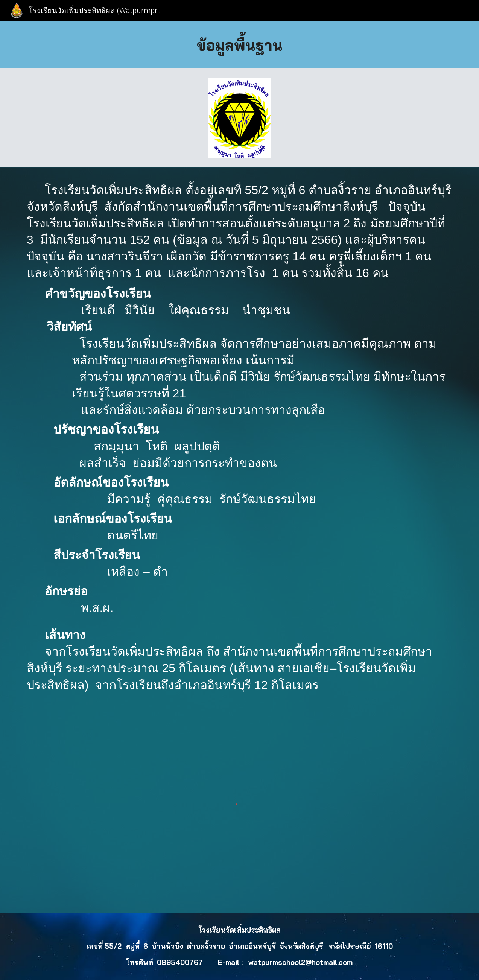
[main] (240, 45)
